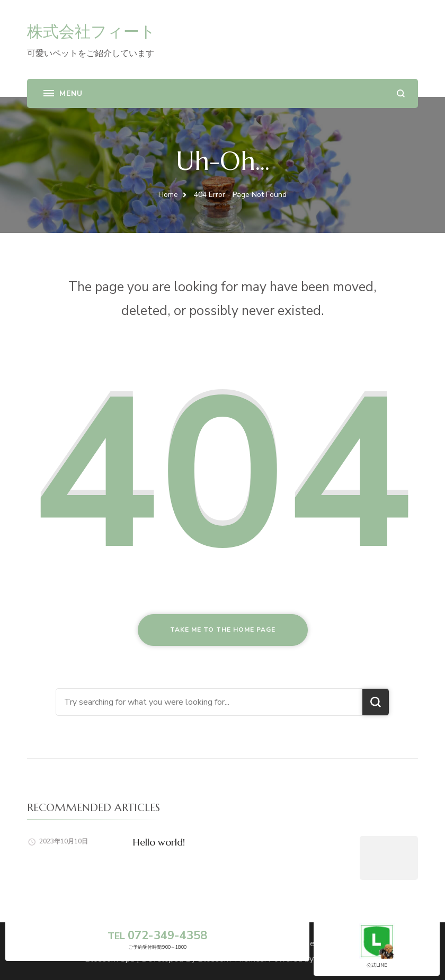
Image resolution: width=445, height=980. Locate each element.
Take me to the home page (223, 630)
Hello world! (159, 842)
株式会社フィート (91, 32)
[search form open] (401, 93)
